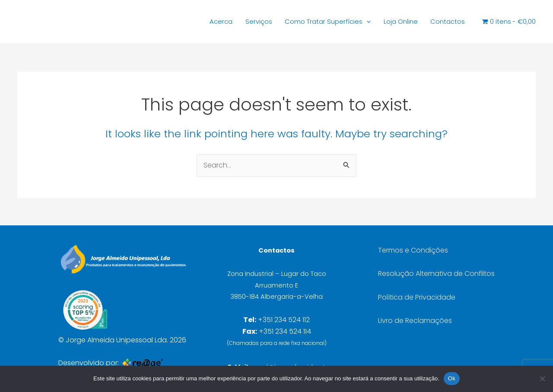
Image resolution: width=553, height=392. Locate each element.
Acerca (202, 22)
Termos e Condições (413, 250)
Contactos (443, 22)
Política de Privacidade (417, 297)
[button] (356, 22)
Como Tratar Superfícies (315, 22)
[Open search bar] (472, 22)
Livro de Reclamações (415, 321)
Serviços (242, 22)
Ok (452, 378)
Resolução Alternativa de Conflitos (436, 273)
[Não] (542, 379)
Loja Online (392, 22)
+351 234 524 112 (284, 320)
